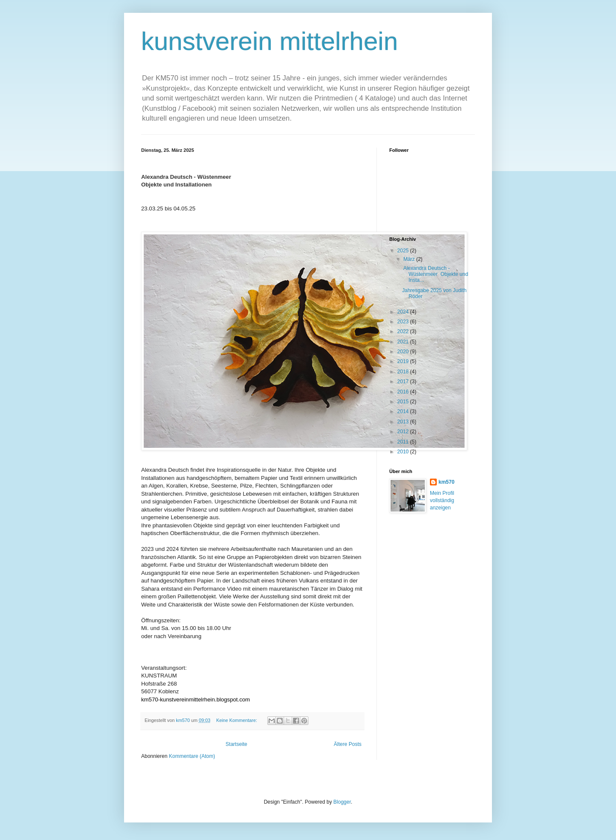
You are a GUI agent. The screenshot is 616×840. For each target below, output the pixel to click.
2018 (404, 372)
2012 (404, 432)
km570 (446, 482)
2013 (404, 422)
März (410, 259)
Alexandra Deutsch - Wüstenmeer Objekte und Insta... (435, 274)
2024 (404, 312)
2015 (404, 402)
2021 (404, 342)
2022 (404, 331)
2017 (404, 382)
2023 (404, 322)
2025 (404, 251)
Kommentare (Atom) (192, 756)
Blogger (342, 802)
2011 (404, 442)
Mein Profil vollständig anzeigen (442, 500)
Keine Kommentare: (237, 720)
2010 (404, 452)
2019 (404, 361)
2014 (404, 411)
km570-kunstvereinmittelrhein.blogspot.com (195, 700)
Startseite (236, 744)
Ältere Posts (348, 744)
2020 (404, 352)
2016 (404, 392)
